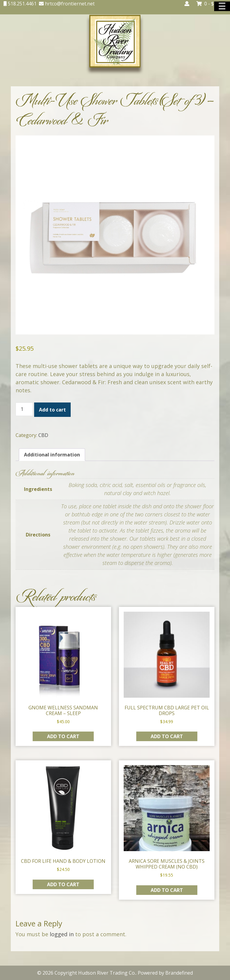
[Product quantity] (24, 409)
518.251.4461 (22, 4)
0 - (210, 4)
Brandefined (179, 973)
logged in (62, 934)
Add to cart (52, 410)
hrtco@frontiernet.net (69, 4)
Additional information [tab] (52, 455)
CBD (43, 435)
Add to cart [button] (63, 736)
